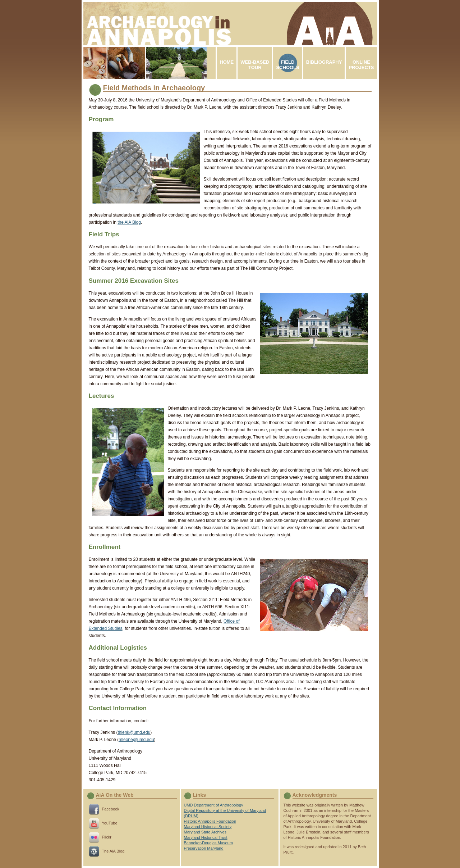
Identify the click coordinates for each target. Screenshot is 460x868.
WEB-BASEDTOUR (255, 65)
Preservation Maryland (204, 848)
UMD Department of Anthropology (214, 805)
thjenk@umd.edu (134, 732)
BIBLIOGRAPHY (324, 65)
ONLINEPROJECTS (361, 65)
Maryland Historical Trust (206, 837)
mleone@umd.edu (136, 740)
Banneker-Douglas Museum (208, 843)
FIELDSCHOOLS (287, 65)
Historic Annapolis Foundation (210, 821)
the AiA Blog (129, 222)
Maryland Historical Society (208, 827)
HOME (227, 65)
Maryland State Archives (205, 832)
